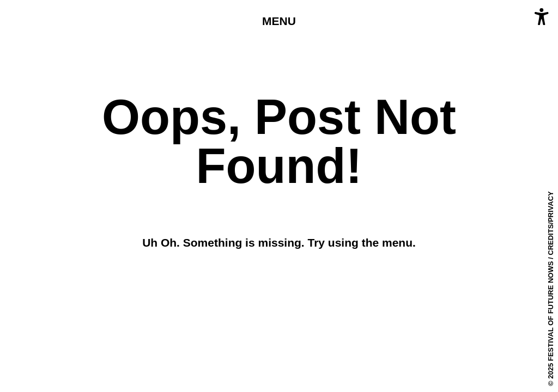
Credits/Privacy (551, 223)
